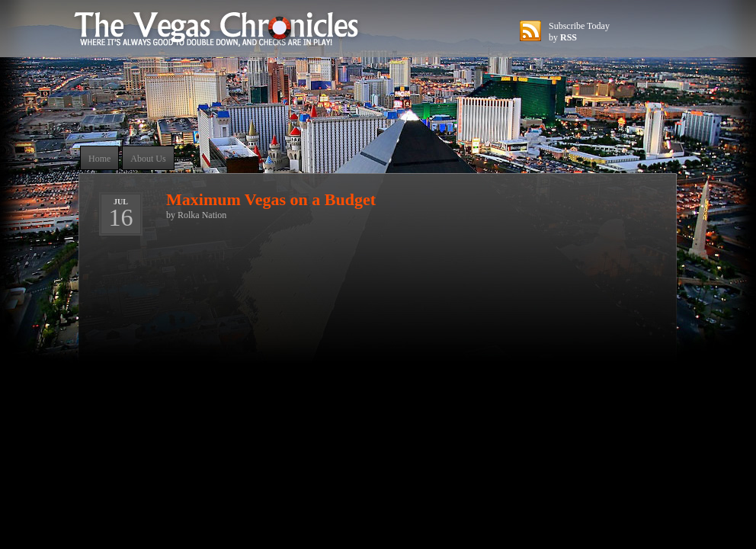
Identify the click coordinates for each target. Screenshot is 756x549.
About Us (148, 159)
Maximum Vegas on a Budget (271, 199)
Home (99, 159)
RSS (569, 37)
